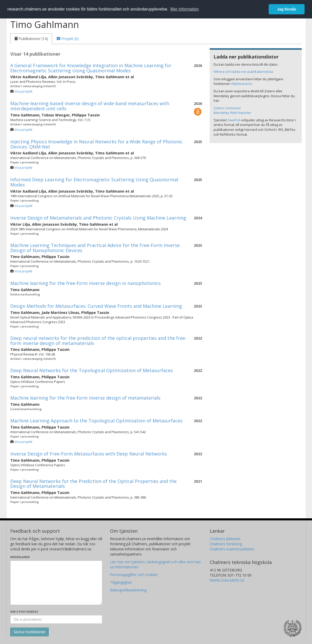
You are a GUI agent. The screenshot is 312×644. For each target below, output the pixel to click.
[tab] (31, 39)
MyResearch (242, 84)
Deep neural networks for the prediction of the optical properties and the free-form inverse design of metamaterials (98, 341)
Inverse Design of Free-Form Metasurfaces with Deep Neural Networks (89, 454)
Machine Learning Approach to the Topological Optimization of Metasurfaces (96, 421)
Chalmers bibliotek (225, 539)
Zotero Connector (227, 108)
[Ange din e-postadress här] (56, 619)
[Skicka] (29, 632)
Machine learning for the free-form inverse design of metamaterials (85, 398)
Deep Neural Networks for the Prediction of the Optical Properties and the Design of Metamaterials (93, 484)
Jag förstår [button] (287, 9)
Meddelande (20, 557)
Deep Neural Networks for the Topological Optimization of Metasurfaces (92, 370)
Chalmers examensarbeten (232, 549)
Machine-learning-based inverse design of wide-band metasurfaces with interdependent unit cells (90, 106)
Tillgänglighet (121, 582)
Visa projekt (23, 91)
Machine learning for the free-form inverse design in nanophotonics (85, 283)
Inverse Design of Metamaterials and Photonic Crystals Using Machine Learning (98, 218)
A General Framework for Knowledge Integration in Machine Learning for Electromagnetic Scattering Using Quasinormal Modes (91, 68)
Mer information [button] (184, 9)
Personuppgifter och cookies (134, 575)
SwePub (234, 120)
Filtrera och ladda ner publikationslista (243, 72)
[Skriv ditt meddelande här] (56, 583)
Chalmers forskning (226, 544)
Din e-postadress (24, 612)
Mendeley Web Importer (232, 113)
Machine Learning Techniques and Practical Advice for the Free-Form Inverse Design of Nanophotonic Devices (95, 248)
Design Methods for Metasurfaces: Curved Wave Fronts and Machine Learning (96, 306)
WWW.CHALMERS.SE (227, 580)
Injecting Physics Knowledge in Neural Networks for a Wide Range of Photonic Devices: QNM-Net (96, 144)
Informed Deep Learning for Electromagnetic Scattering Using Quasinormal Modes (94, 182)
